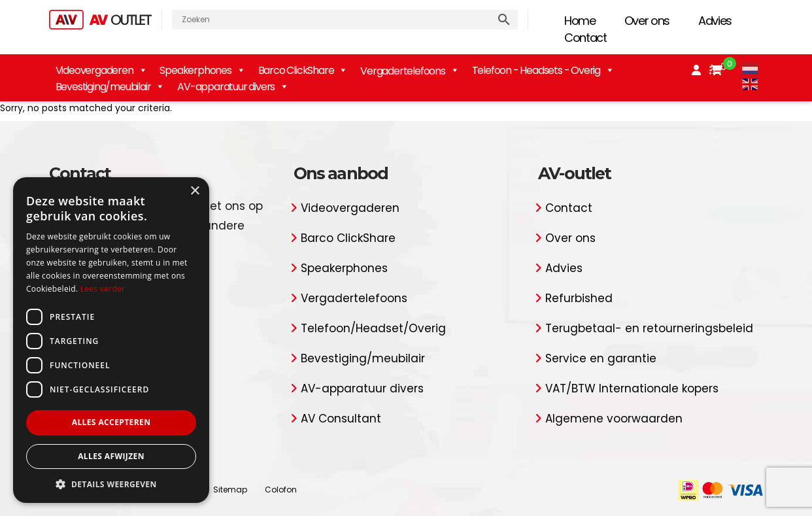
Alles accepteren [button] (111, 422)
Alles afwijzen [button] (111, 456)
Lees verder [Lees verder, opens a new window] (103, 289)
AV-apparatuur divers (233, 87)
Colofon (281, 490)
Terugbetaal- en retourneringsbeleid (649, 328)
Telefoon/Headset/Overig (373, 328)
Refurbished (579, 298)
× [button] (195, 191)
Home (580, 21)
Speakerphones (202, 70)
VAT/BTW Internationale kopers (632, 388)
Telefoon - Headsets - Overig (543, 70)
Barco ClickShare (303, 70)
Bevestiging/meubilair (110, 87)
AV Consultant (341, 419)
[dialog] (111, 340)
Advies (715, 21)
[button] (111, 484)
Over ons (647, 21)
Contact (585, 38)
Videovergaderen (101, 70)
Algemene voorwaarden (614, 419)
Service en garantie (601, 358)
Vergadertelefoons (354, 298)
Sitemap (230, 490)
